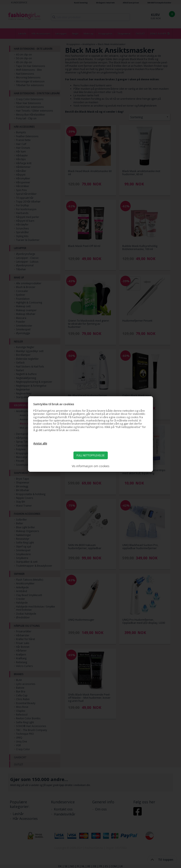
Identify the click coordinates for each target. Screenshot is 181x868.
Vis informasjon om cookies (91, 466)
